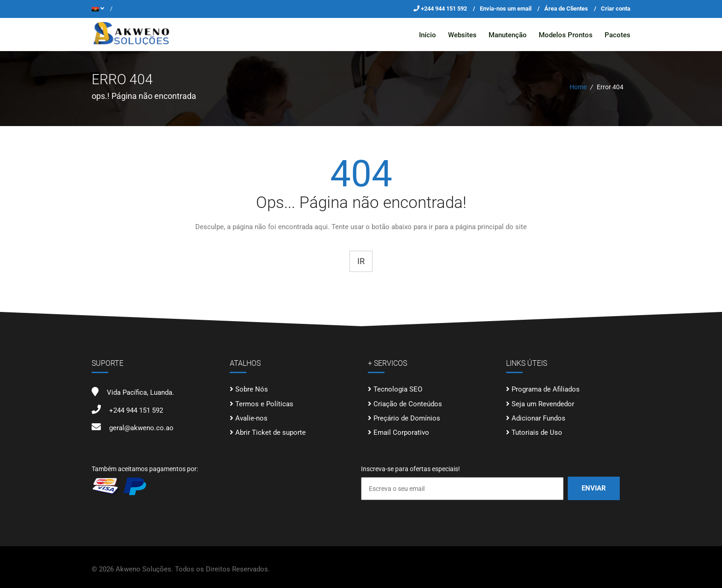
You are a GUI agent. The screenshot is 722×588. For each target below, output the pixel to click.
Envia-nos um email (506, 9)
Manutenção (508, 35)
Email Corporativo (401, 432)
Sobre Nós (252, 389)
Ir (361, 261)
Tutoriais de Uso (537, 432)
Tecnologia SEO (398, 389)
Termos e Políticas (264, 404)
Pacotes (617, 35)
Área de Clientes (566, 9)
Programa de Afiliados (546, 389)
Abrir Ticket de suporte (271, 432)
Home (578, 87)
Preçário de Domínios (407, 418)
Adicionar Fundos (539, 418)
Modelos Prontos (566, 35)
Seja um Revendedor (543, 404)
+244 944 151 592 (445, 9)
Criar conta (616, 9)
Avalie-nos (251, 418)
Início (428, 35)
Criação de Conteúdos (408, 404)
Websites (462, 35)
